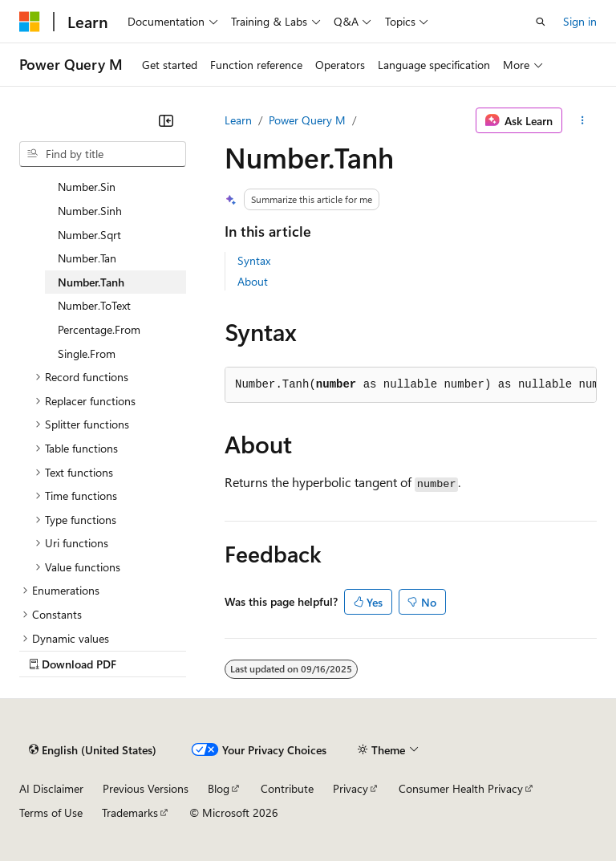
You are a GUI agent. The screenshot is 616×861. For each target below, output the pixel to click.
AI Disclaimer (51, 788)
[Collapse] (166, 120)
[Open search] (541, 22)
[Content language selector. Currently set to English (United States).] (93, 750)
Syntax (254, 260)
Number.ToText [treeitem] (94, 305)
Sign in (580, 21)
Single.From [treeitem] (87, 353)
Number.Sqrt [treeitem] (89, 235)
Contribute (287, 788)
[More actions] (583, 120)
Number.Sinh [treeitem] (90, 211)
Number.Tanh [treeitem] (91, 282)
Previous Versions (146, 788)
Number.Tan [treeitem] (87, 258)
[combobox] (103, 154)
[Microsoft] (30, 22)
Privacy (351, 788)
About (253, 281)
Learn (238, 120)
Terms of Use (51, 812)
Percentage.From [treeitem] (99, 329)
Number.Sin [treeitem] (87, 187)
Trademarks (130, 812)
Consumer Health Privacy (461, 788)
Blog (219, 788)
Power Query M (307, 120)
